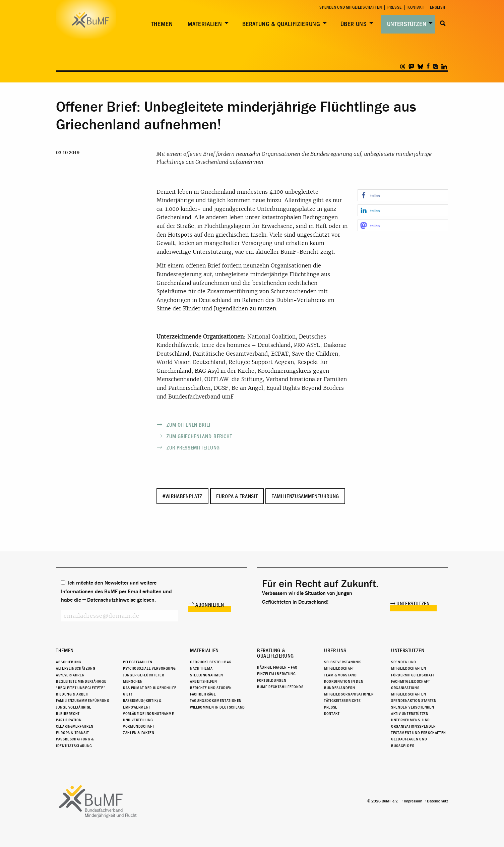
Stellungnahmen (207, 675)
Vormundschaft (139, 726)
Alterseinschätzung (76, 668)
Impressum (413, 801)
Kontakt (416, 8)
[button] (403, 195)
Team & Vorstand (340, 675)
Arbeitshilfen (203, 681)
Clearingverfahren (75, 726)
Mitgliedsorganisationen (349, 694)
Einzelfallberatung (276, 674)
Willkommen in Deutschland (217, 707)
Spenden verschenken (413, 707)
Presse (395, 8)
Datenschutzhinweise (111, 600)
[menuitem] (161, 24)
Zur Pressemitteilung (193, 448)
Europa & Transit (237, 496)
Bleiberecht (68, 714)
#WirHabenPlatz (182, 496)
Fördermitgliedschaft (413, 675)
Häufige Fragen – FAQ (277, 667)
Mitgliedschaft (339, 668)
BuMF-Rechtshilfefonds (280, 687)
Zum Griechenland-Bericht (199, 436)
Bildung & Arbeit (72, 694)
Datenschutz (437, 801)
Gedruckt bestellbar (211, 662)
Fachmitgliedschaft (411, 681)
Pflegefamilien (138, 662)
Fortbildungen (272, 680)
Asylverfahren (70, 675)
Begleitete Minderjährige (81, 681)
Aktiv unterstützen (410, 714)
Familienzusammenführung (305, 496)
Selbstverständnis (343, 662)
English (438, 8)
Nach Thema (201, 668)
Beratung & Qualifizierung (281, 24)
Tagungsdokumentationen (216, 701)
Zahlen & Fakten (139, 733)
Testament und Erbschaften (419, 733)
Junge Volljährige (74, 707)
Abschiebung (69, 662)
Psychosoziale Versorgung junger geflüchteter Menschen (149, 675)
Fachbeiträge (203, 694)
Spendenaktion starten (414, 701)
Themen (162, 24)
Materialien (205, 24)
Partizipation (69, 720)
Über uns (354, 24)
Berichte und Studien (211, 688)
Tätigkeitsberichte (342, 701)
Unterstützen (407, 24)
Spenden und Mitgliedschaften (351, 8)
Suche (443, 23)
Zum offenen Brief (189, 425)
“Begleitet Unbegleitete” (81, 688)
